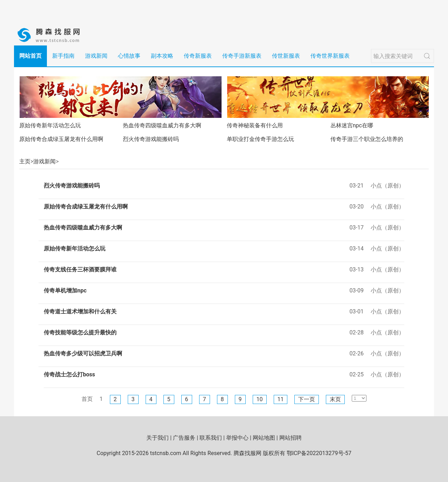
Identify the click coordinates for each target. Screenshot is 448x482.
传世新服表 (286, 56)
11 (281, 399)
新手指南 (63, 56)
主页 (25, 161)
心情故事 (129, 56)
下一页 (307, 399)
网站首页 (30, 56)
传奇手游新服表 (242, 56)
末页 (335, 399)
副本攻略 (162, 56)
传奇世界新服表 (330, 56)
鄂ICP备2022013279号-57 (319, 453)
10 (260, 399)
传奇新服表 (198, 56)
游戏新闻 (96, 56)
